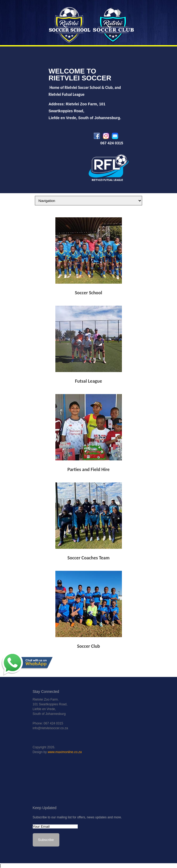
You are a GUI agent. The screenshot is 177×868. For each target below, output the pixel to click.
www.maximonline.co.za (65, 752)
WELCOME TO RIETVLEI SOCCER (80, 75)
